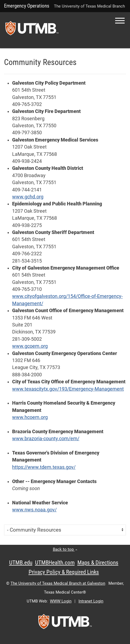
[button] (120, 21)
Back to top (65, 549)
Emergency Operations (27, 6)
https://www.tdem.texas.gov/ (44, 467)
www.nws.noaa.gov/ (34, 510)
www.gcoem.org (30, 346)
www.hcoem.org (30, 417)
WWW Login (61, 601)
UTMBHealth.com (55, 563)
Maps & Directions (98, 563)
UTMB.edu (21, 563)
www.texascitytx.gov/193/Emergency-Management (68, 389)
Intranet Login (91, 601)
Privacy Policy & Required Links (64, 572)
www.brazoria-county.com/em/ (46, 439)
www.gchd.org (28, 197)
